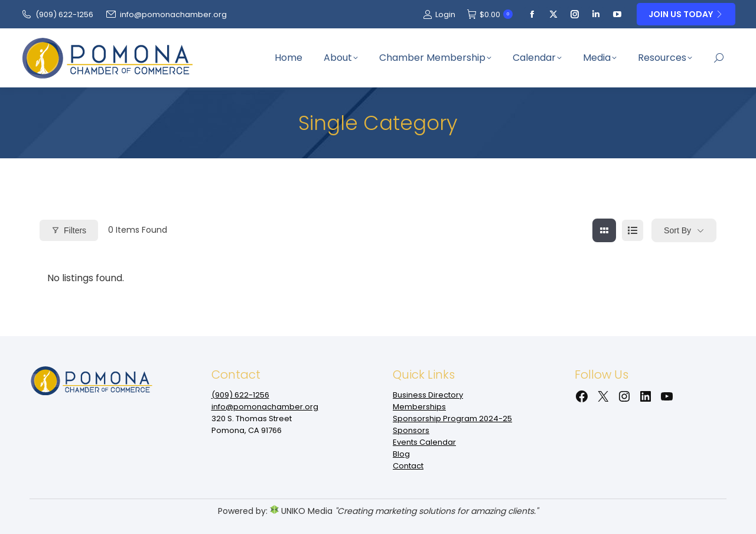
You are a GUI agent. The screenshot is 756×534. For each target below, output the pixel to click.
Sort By (677, 230)
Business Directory (428, 395)
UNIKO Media (301, 511)
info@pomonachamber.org (166, 14)
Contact (408, 466)
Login (439, 14)
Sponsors (411, 430)
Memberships (419, 407)
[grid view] (604, 230)
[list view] (633, 230)
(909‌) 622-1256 (57, 14)
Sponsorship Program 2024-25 (452, 419)
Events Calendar (424, 442)
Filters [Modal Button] (69, 230)
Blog (401, 454)
